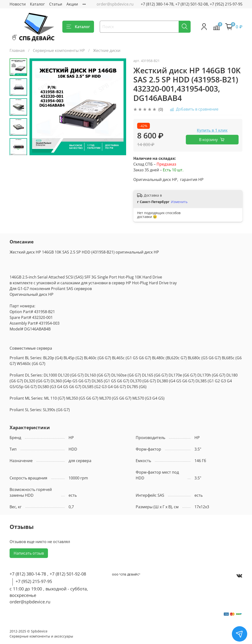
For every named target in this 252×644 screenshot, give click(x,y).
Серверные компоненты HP (59, 50)
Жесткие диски (107, 50)
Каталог (37, 4)
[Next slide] (18, 149)
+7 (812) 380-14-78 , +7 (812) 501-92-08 (48, 574)
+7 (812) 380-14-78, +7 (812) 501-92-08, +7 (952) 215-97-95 (192, 4)
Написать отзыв (29, 553)
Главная (17, 50)
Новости (18, 4)
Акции (72, 4)
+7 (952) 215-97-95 (34, 581)
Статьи (56, 4)
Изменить (179, 202)
